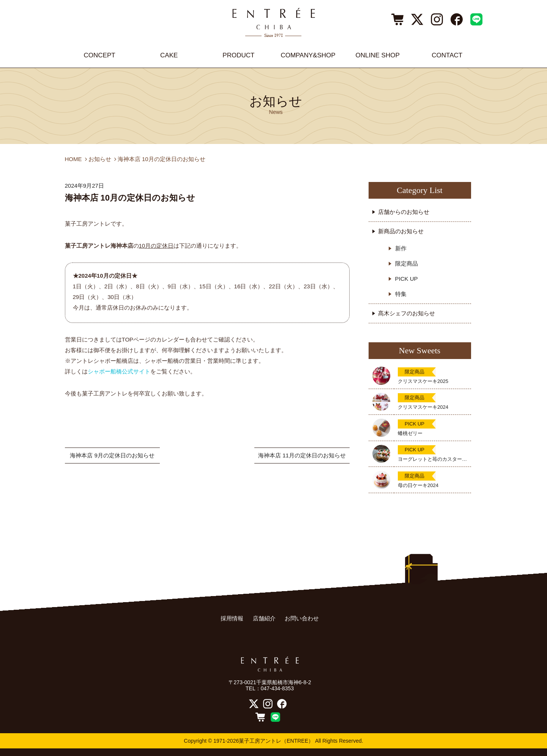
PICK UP (407, 279)
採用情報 (232, 618)
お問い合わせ (302, 618)
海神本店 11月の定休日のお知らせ (302, 455)
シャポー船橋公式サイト (119, 371)
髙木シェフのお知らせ (407, 313)
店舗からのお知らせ (404, 212)
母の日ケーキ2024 (418, 485)
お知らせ (100, 159)
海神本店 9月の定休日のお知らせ (112, 455)
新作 (401, 248)
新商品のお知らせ (401, 231)
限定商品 (407, 263)
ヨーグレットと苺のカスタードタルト (433, 459)
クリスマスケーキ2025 (423, 381)
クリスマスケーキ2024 (423, 407)
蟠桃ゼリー (410, 433)
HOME (73, 159)
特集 (401, 294)
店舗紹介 (264, 618)
